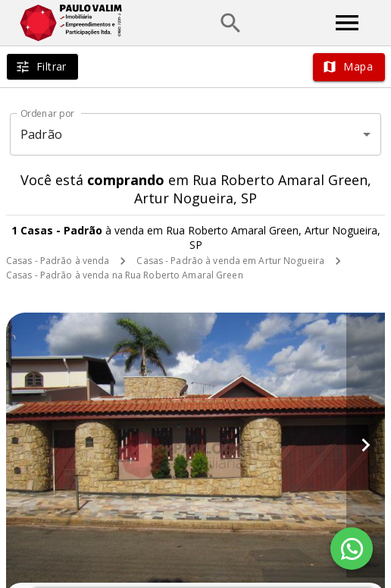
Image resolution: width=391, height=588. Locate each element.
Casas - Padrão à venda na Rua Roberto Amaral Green (125, 275)
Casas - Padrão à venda (58, 261)
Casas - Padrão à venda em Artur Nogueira (230, 261)
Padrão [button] (41, 134)
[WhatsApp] (352, 549)
